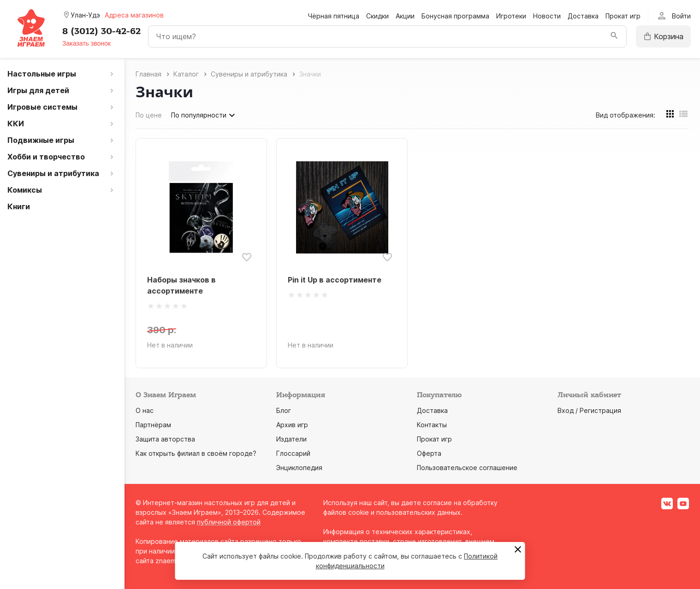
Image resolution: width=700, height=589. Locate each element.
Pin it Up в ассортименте (335, 280)
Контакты (432, 425)
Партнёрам (153, 425)
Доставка (583, 16)
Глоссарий (293, 453)
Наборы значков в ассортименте (181, 285)
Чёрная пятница (334, 16)
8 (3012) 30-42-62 (101, 31)
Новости (547, 16)
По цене (149, 115)
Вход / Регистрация (589, 410)
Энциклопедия (299, 468)
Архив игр (292, 425)
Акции (405, 16)
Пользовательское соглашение (467, 468)
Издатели (291, 439)
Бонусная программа (455, 16)
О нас (145, 410)
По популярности (204, 115)
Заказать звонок (86, 43)
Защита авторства (165, 439)
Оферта (429, 453)
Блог (284, 410)
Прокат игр (623, 16)
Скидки (377, 16)
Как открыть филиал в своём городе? (196, 453)
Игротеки (511, 16)
